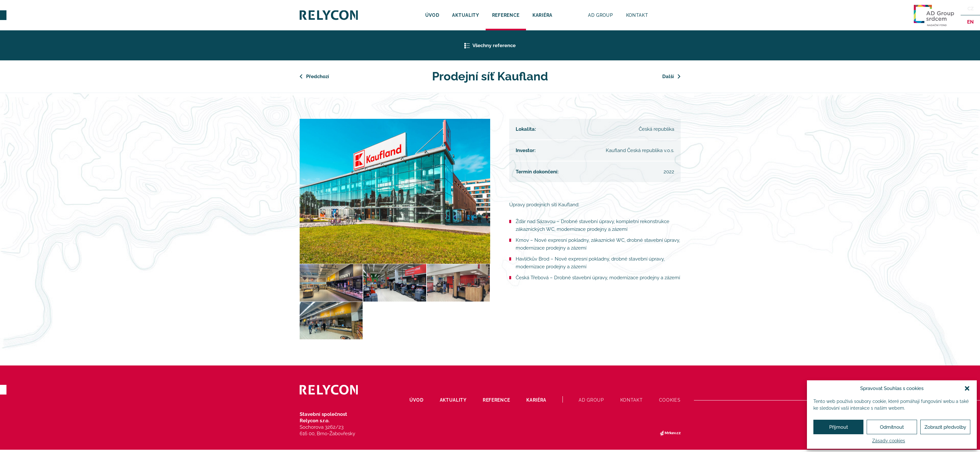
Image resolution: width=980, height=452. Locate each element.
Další (668, 77)
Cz (970, 9)
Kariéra (542, 15)
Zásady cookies (889, 441)
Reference (506, 15)
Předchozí (318, 77)
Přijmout (839, 427)
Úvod (432, 15)
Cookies (670, 400)
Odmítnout (892, 427)
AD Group (601, 15)
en (970, 22)
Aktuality (465, 15)
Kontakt (637, 15)
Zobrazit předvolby (945, 427)
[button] (967, 388)
